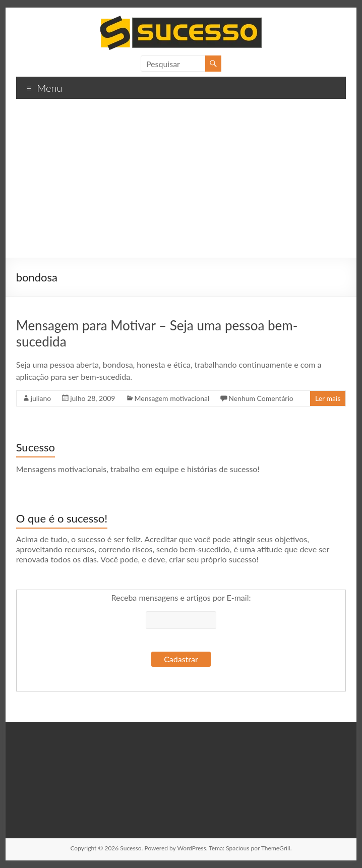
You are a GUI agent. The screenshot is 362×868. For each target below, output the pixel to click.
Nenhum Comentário (261, 398)
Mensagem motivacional (172, 398)
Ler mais (328, 398)
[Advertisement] (181, 182)
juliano (41, 398)
